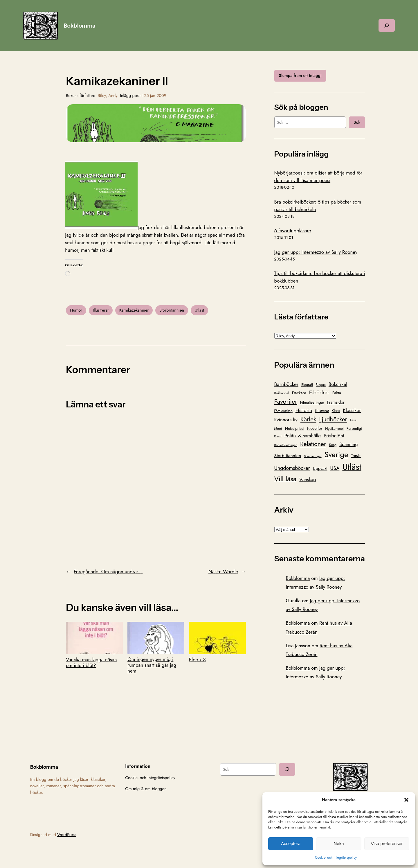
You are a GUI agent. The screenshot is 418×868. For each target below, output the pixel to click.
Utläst (199, 310)
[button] (406, 800)
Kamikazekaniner (134, 310)
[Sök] (287, 769)
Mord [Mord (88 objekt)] (278, 429)
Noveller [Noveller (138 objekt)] (315, 428)
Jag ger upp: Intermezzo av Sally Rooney (316, 252)
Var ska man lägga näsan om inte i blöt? (94, 645)
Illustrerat (101, 310)
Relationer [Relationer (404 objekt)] (313, 444)
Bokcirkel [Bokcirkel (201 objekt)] (338, 384)
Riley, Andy (108, 96)
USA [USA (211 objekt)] (335, 468)
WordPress (67, 835)
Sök (357, 122)
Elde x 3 (217, 642)
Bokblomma (80, 26)
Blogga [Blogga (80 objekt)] (321, 385)
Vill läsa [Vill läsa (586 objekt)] (285, 479)
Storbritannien (172, 310)
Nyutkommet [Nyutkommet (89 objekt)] (334, 429)
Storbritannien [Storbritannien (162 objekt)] (288, 455)
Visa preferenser (387, 843)
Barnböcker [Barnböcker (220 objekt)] (286, 384)
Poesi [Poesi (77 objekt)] (278, 436)
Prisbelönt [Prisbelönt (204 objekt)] (334, 436)
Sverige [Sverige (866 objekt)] (336, 454)
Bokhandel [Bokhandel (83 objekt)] (282, 393)
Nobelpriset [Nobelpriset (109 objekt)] (295, 428)
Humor (76, 310)
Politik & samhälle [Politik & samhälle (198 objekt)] (303, 436)
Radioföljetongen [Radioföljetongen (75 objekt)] (286, 445)
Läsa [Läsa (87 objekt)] (353, 420)
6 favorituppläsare (293, 231)
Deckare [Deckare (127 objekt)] (299, 393)
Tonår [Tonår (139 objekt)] (356, 456)
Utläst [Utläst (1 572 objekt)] (352, 467)
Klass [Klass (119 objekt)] (336, 411)
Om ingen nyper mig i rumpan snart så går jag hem (156, 648)
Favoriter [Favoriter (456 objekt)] (286, 401)
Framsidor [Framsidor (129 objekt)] (336, 402)
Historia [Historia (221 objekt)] (304, 410)
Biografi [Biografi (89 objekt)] (307, 385)
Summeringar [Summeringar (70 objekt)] (313, 456)
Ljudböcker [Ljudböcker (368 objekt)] (333, 419)
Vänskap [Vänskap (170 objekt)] (308, 480)
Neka (339, 843)
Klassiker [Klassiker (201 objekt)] (352, 410)
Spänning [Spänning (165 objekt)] (348, 444)
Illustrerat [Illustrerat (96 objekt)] (322, 411)
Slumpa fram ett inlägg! (300, 76)
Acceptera (291, 843)
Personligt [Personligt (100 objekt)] (354, 428)
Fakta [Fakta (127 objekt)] (337, 393)
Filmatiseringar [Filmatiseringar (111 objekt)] (312, 402)
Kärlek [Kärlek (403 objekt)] (308, 419)
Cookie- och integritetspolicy (336, 858)
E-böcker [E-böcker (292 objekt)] (319, 392)
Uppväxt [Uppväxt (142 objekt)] (320, 468)
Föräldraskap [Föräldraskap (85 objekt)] (283, 411)
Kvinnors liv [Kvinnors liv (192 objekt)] (286, 420)
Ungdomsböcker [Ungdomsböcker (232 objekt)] (292, 468)
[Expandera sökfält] (387, 25)
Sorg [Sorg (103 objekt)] (333, 445)
